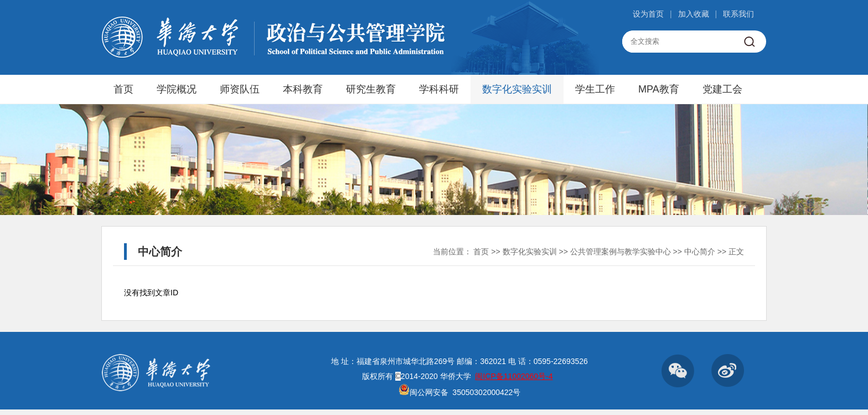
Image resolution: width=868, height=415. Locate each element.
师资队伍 (240, 89)
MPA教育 (659, 89)
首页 (123, 89)
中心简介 (700, 252)
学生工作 (595, 89)
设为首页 (648, 14)
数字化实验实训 (517, 89)
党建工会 (722, 89)
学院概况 (177, 89)
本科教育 (303, 89)
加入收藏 (694, 14)
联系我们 (738, 14)
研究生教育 (371, 89)
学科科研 (439, 89)
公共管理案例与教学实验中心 (621, 252)
